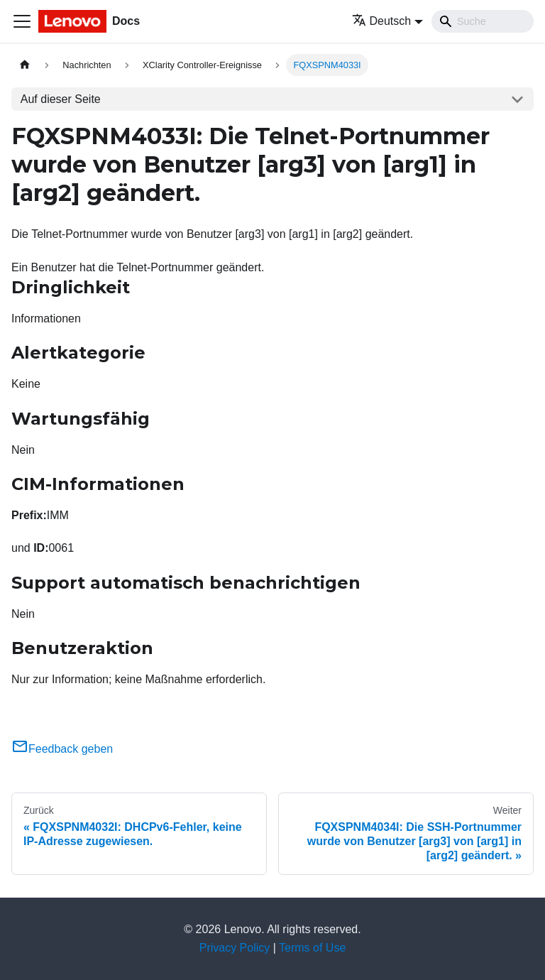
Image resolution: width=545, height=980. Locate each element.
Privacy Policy (235, 948)
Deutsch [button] (382, 21)
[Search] (483, 21)
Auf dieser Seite (61, 99)
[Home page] (25, 65)
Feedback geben (62, 749)
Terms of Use (312, 948)
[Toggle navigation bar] (22, 21)
